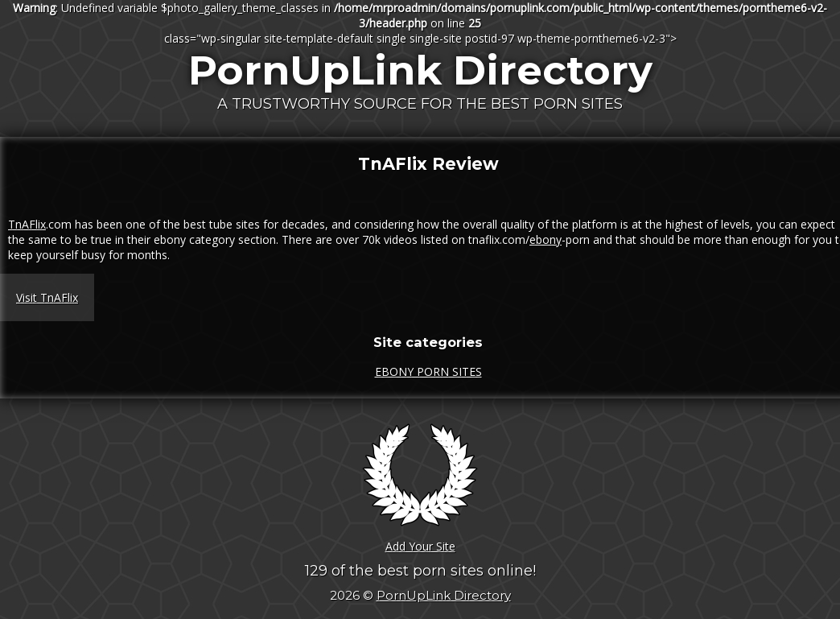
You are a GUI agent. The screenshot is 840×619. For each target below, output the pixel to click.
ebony (546, 239)
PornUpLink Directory (420, 70)
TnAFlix (27, 224)
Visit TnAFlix (47, 297)
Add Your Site (420, 546)
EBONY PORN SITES (428, 371)
